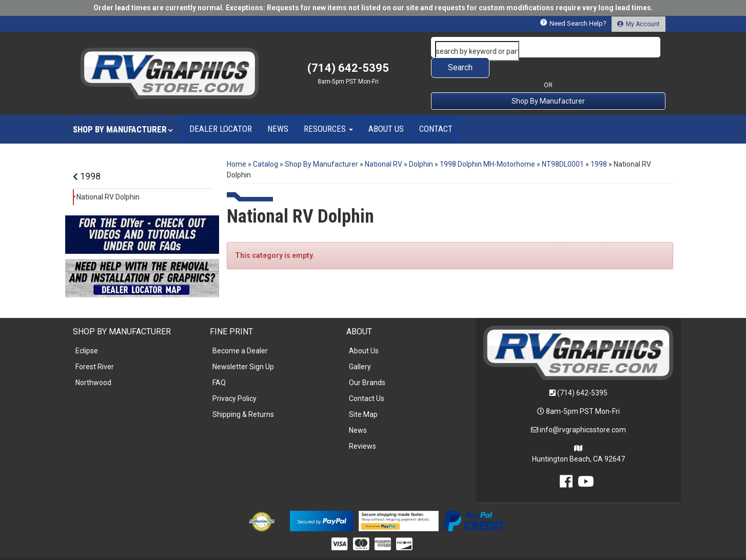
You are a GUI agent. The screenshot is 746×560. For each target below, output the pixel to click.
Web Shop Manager (452, 548)
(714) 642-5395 (582, 372)
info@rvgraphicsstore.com (583, 409)
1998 (87, 156)
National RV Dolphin (108, 176)
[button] (548, 47)
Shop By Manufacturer (548, 81)
